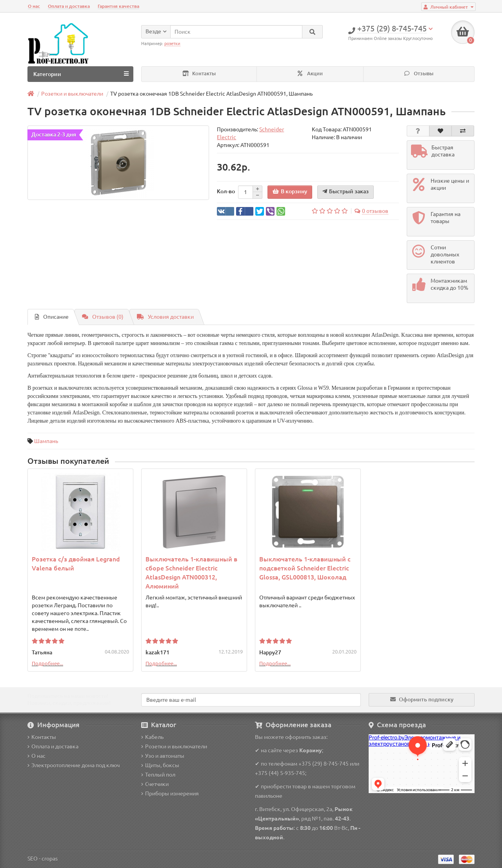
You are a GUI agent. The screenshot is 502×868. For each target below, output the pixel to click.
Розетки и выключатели (174, 746)
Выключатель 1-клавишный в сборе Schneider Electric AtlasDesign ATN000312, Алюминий (191, 573)
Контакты (199, 74)
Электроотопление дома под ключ (74, 765)
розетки (172, 44)
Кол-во (226, 191)
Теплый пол (158, 775)
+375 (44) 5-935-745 (280, 773)
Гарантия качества (118, 6)
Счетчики (155, 784)
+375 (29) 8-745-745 (324, 764)
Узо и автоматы (163, 756)
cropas (50, 859)
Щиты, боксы (160, 765)
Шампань (46, 441)
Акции (310, 74)
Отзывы (419, 74)
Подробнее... (47, 663)
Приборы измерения (170, 794)
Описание (52, 317)
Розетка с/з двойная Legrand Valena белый (76, 564)
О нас (34, 6)
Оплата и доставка (69, 6)
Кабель (152, 737)
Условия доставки (165, 317)
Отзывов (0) (103, 317)
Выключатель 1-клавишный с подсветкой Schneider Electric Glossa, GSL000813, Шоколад (305, 568)
